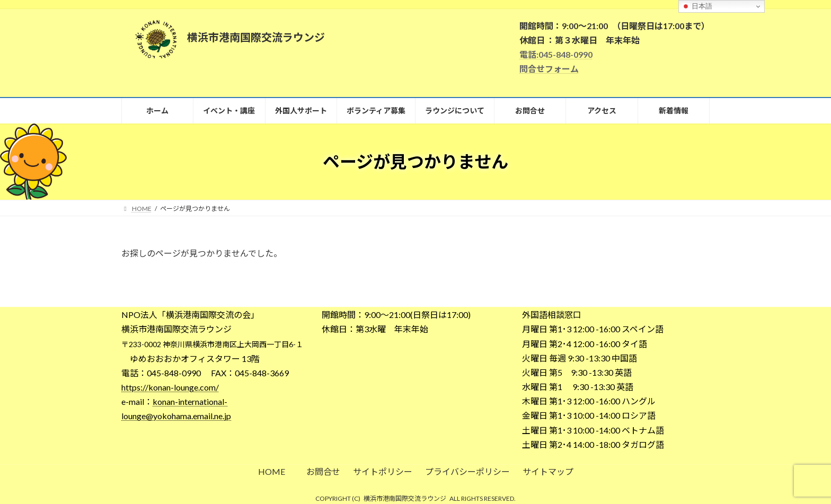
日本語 (697, 6)
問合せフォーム (549, 69)
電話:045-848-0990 (556, 54)
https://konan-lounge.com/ (170, 387)
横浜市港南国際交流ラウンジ (405, 498)
